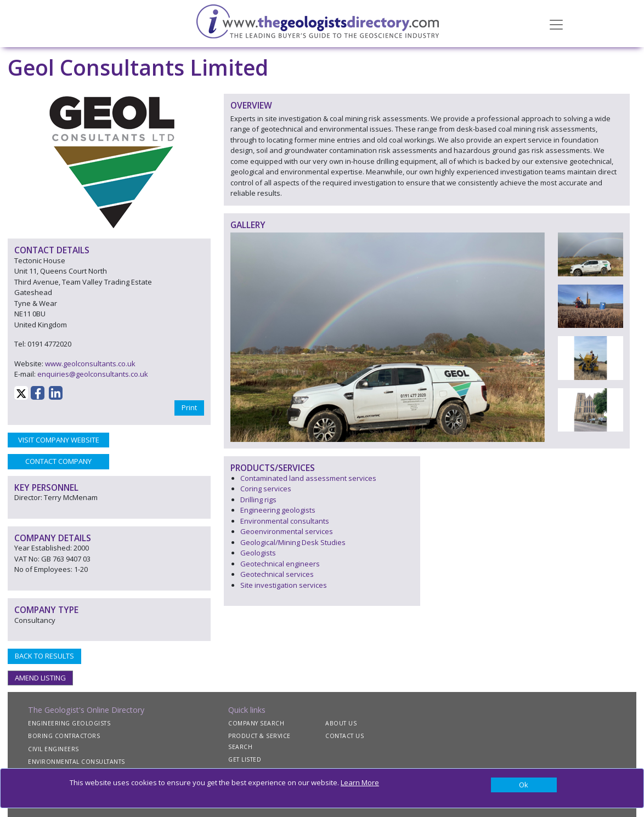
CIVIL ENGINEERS (53, 749)
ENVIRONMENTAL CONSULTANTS (77, 762)
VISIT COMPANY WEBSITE (59, 440)
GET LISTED (245, 759)
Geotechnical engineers (280, 564)
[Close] (524, 785)
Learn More (360, 782)
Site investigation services (284, 585)
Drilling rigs (258, 500)
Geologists (258, 553)
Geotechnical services (277, 574)
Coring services (266, 489)
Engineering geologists (278, 510)
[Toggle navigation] (556, 24)
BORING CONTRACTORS (64, 736)
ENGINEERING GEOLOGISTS (69, 723)
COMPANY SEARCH (256, 723)
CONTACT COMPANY (58, 461)
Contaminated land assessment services (308, 478)
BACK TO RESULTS (44, 656)
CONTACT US (344, 736)
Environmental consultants (285, 521)
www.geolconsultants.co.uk (90, 364)
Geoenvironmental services (287, 531)
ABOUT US (341, 723)
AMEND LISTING (40, 678)
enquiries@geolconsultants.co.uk (93, 374)
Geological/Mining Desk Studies (293, 542)
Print (189, 407)
